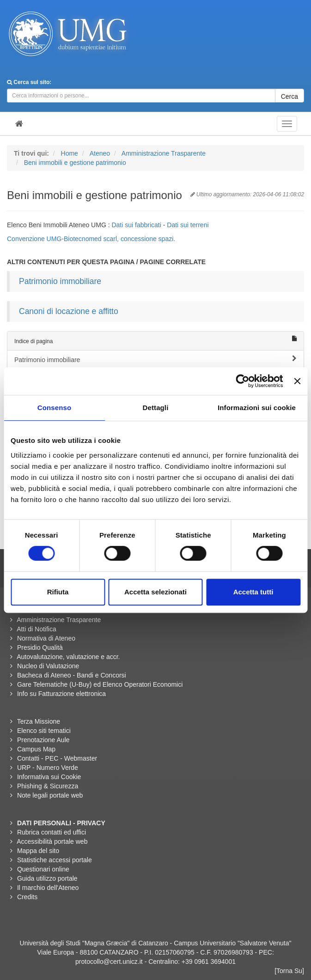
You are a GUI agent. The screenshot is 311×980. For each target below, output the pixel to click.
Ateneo (100, 153)
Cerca (290, 97)
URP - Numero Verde (48, 768)
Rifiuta (58, 592)
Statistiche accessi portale (55, 860)
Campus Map (36, 749)
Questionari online (43, 869)
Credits (27, 897)
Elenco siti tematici (44, 731)
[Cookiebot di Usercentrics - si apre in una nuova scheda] (243, 381)
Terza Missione (39, 721)
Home (70, 153)
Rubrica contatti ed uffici (52, 832)
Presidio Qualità (40, 647)
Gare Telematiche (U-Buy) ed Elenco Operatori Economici (100, 684)
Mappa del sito (38, 851)
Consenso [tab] (54, 408)
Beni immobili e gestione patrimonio (75, 163)
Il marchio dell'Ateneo (48, 888)
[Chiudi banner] (297, 381)
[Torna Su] (289, 971)
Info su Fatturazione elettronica (61, 694)
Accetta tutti (253, 592)
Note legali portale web (50, 795)
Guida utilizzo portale (47, 878)
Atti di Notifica (37, 629)
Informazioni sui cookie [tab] (257, 408)
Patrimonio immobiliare (60, 281)
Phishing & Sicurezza (48, 786)
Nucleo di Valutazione (48, 666)
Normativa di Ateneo (46, 638)
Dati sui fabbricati (137, 225)
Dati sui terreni (188, 225)
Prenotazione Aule (43, 740)
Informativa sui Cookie (49, 777)
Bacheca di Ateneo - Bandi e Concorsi (72, 675)
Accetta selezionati (155, 592)
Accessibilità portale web (52, 841)
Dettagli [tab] (156, 408)
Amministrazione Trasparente (164, 153)
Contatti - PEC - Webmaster (57, 758)
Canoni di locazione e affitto (69, 311)
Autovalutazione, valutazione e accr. (68, 657)
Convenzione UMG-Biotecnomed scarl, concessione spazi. (91, 239)
